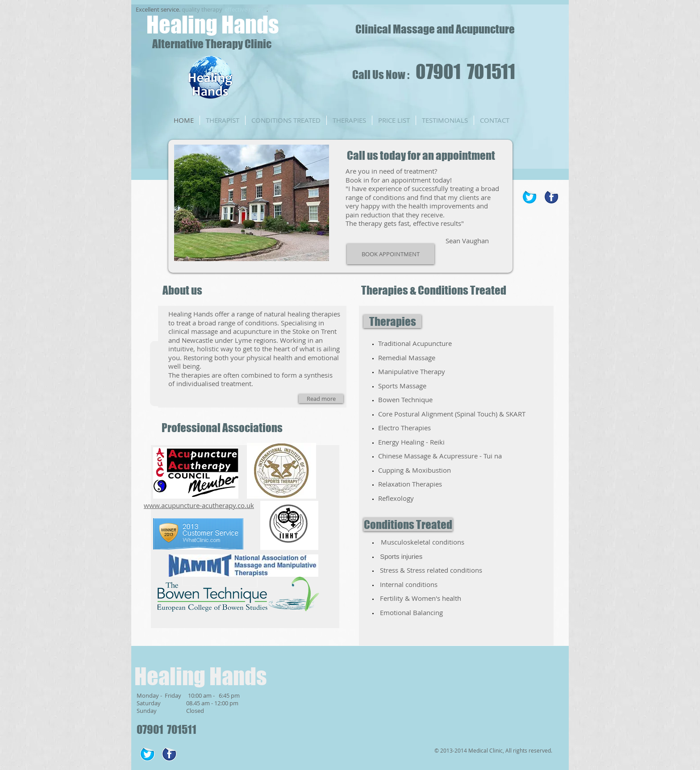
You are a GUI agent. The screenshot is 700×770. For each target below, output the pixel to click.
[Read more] (321, 399)
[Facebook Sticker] (552, 197)
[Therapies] (392, 321)
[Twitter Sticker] (530, 197)
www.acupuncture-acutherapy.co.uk (199, 505)
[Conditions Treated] (408, 524)
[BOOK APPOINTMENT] (391, 254)
